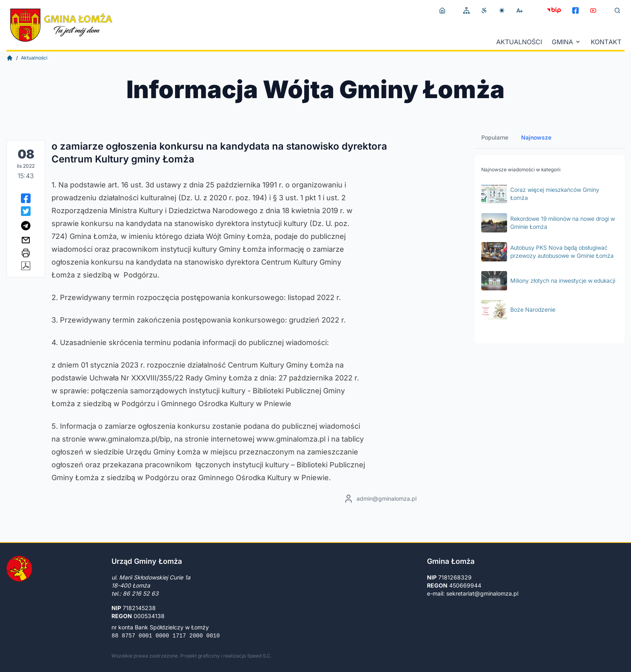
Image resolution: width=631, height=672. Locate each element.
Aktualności (519, 42)
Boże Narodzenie (518, 310)
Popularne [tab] (495, 137)
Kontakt (606, 42)
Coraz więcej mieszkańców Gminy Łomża (540, 194)
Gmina (566, 42)
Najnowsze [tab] (536, 137)
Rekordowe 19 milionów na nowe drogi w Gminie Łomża (548, 223)
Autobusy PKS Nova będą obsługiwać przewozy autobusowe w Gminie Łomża (547, 252)
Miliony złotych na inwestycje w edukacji (548, 281)
